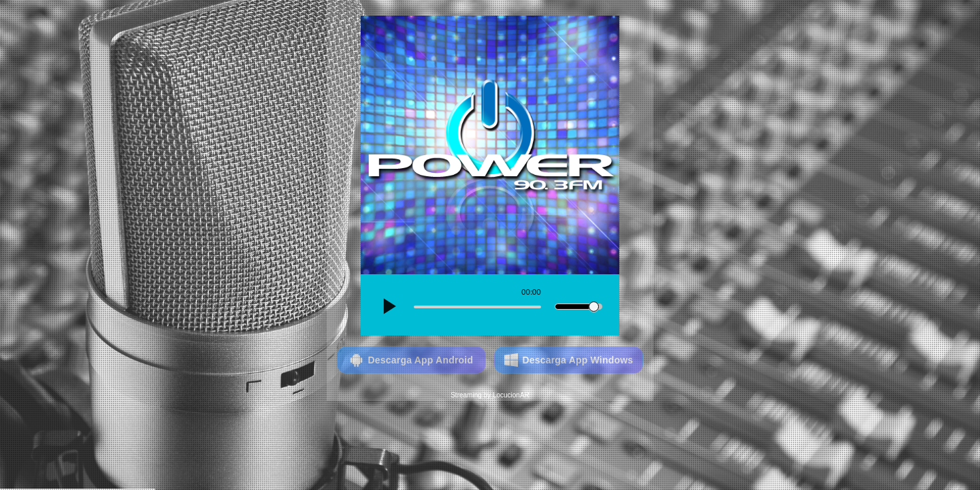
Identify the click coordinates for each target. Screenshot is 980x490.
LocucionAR (511, 395)
